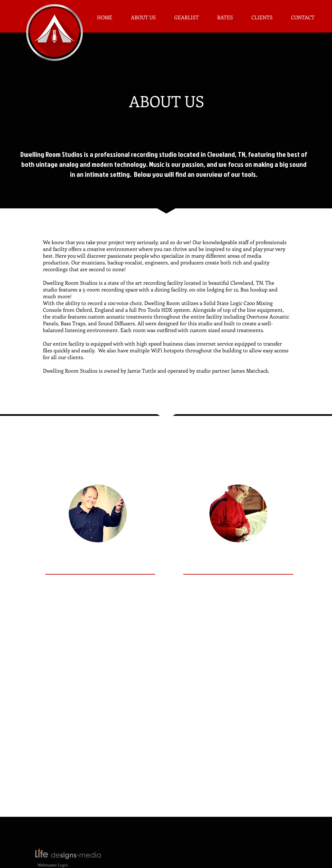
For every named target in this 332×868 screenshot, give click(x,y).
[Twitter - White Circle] (102, 714)
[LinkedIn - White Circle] (248, 714)
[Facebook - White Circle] (237, 714)
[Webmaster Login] (53, 865)
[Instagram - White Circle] (113, 714)
